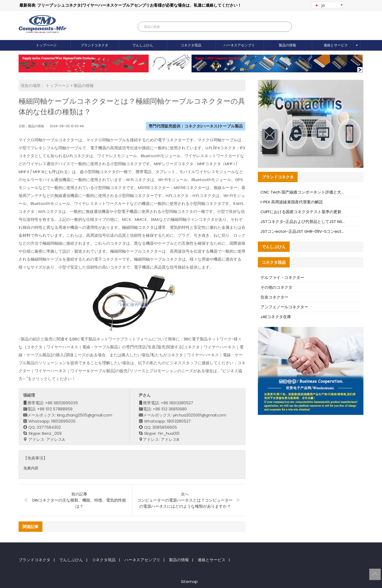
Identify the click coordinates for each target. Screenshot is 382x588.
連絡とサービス (336, 45)
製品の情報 (287, 45)
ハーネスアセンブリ (239, 45)
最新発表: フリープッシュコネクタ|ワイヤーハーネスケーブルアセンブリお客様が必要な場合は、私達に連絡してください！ (130, 5)
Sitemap (189, 582)
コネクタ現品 (191, 45)
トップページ (46, 45)
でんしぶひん (143, 45)
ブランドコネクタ (94, 45)
